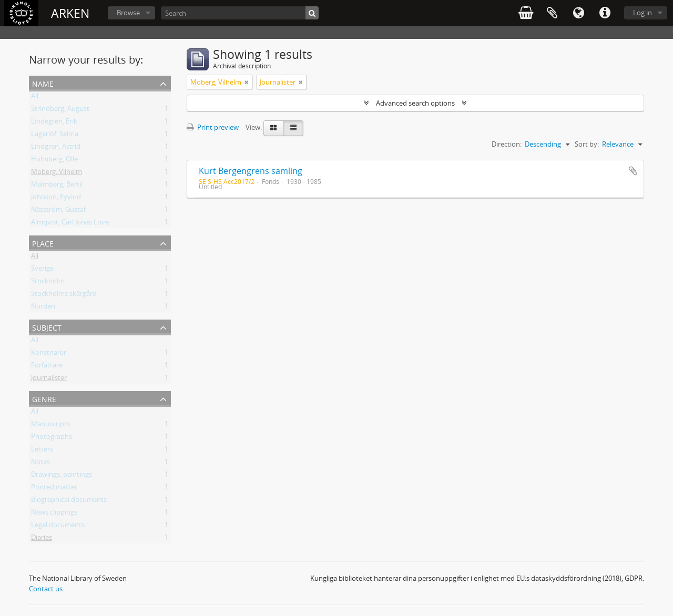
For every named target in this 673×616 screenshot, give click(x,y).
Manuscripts (50, 426)
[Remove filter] (247, 82)
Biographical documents (69, 501)
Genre (44, 398)
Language (578, 13)
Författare (47, 367)
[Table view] (293, 128)
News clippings (54, 514)
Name (43, 83)
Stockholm (48, 283)
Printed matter (54, 489)
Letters (42, 451)
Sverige (42, 270)
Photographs (52, 438)
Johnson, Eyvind (56, 199)
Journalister (49, 379)
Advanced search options (415, 103)
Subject (47, 327)
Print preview (213, 127)
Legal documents (58, 527)
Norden (43, 308)
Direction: (507, 144)
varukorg (526, 13)
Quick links (605, 13)
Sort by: (587, 144)
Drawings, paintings (62, 476)
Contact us (46, 589)
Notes (40, 464)
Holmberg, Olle (54, 161)
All (35, 98)
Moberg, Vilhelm (57, 173)
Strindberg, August (60, 110)
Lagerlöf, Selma (55, 136)
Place (43, 243)
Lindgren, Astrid (56, 148)
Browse (128, 13)
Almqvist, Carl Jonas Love (70, 224)
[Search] (240, 13)
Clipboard (552, 13)
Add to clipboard (633, 171)
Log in (643, 13)
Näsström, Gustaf (58, 211)
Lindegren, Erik (54, 123)
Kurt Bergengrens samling (251, 171)
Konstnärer (49, 354)
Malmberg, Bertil (57, 186)
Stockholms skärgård (64, 295)
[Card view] (273, 128)
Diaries (42, 539)
